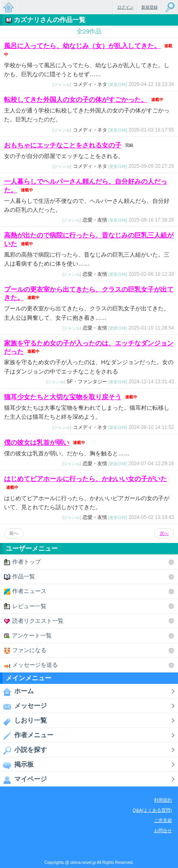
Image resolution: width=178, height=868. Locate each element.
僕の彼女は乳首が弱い (37, 443)
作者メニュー (27, 736)
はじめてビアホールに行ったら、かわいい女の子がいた (86, 479)
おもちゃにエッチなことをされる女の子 (63, 145)
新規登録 (149, 7)
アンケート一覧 (28, 636)
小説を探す (23, 750)
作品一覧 (20, 577)
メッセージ (23, 706)
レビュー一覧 (25, 606)
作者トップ (22, 562)
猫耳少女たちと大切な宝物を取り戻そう (63, 397)
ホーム (17, 692)
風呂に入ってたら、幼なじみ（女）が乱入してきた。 (82, 46)
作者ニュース (25, 591)
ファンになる (25, 650)
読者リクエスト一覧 (34, 621)
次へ (164, 533)
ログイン (125, 7)
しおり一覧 (23, 721)
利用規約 (163, 800)
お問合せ (163, 831)
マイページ (23, 780)
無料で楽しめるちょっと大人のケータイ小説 (8, 7)
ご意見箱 (163, 820)
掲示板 (17, 765)
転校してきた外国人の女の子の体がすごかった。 (76, 100)
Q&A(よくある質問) (152, 810)
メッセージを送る (31, 665)
